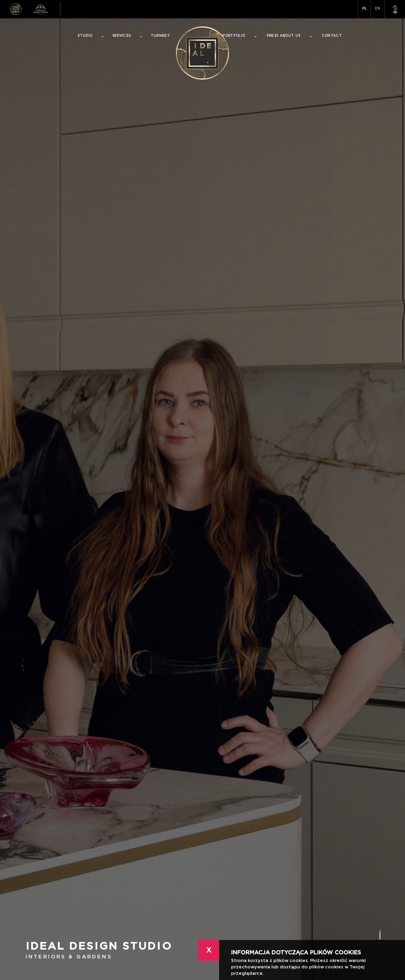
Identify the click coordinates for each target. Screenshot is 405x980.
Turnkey (160, 36)
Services (122, 36)
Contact (332, 36)
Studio (85, 36)
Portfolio (234, 36)
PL (364, 9)
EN (378, 9)
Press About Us (283, 36)
